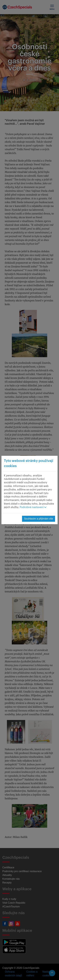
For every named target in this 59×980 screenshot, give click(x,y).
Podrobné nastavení (33, 507)
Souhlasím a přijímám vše (39, 519)
